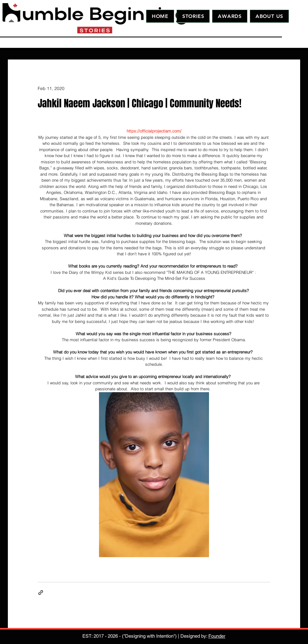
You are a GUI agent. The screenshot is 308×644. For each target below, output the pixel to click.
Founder (217, 636)
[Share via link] (41, 593)
